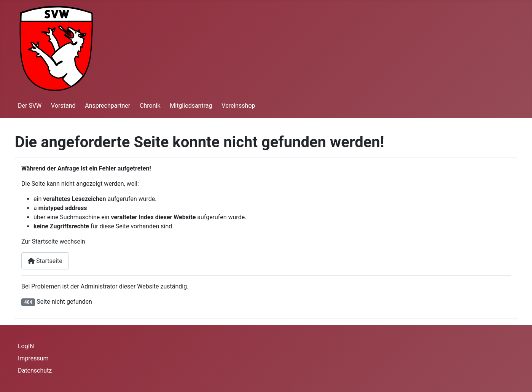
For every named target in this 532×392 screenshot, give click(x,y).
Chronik (150, 106)
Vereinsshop (238, 106)
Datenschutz (35, 370)
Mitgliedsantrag (191, 106)
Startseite (45, 261)
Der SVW (30, 106)
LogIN (26, 346)
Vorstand (63, 106)
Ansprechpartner (108, 106)
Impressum (33, 358)
